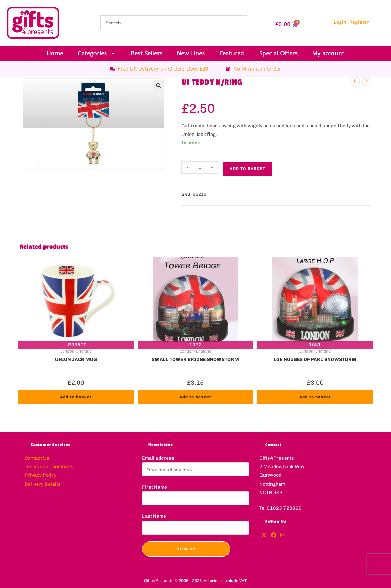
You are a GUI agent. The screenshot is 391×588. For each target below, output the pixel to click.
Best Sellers (147, 53)
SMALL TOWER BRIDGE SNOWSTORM (195, 360)
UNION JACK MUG (76, 360)
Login (340, 22)
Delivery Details (43, 484)
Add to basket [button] (76, 397)
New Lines (191, 53)
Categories (97, 53)
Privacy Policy (41, 475)
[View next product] (367, 81)
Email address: (159, 458)
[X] (264, 535)
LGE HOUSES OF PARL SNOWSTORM (315, 360)
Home (55, 53)
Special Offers (278, 53)
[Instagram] (283, 535)
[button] (159, 86)
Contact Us (37, 458)
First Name (155, 487)
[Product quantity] (200, 167)
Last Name (154, 516)
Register (359, 22)
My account (328, 53)
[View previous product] (355, 81)
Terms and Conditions (49, 467)
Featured (232, 53)
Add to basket (248, 169)
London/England (76, 351)
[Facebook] (274, 535)
